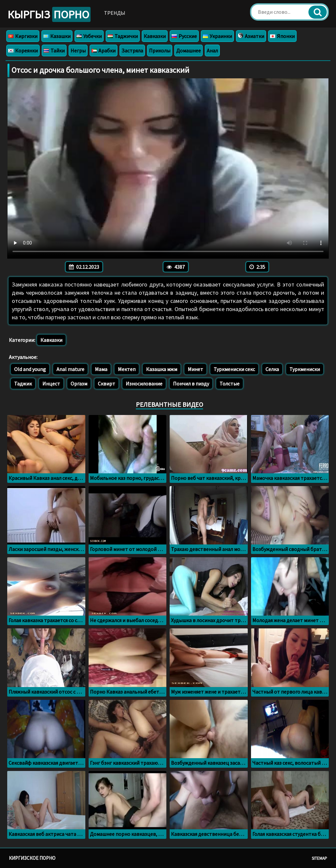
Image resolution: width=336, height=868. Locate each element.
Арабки (104, 50)
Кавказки (155, 36)
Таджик (23, 384)
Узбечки (89, 36)
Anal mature (70, 369)
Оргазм (79, 384)
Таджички (123, 36)
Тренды (115, 13)
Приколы (160, 50)
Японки (282, 36)
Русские (184, 36)
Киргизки (23, 36)
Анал (212, 50)
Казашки (57, 36)
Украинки (217, 36)
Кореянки (23, 50)
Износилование (144, 384)
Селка (272, 369)
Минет (195, 369)
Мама (101, 369)
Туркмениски (305, 369)
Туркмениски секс (234, 369)
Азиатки (251, 36)
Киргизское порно (32, 858)
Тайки (54, 50)
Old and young (30, 369)
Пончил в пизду (191, 384)
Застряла (132, 50)
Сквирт (106, 384)
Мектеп (127, 369)
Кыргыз (49, 14)
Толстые (230, 384)
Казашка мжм (162, 369)
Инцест (51, 384)
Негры (78, 50)
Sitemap (319, 858)
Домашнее (189, 50)
